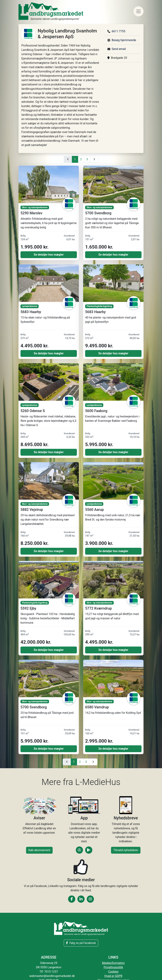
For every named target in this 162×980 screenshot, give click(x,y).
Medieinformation (113, 963)
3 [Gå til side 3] (87, 159)
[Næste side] (94, 159)
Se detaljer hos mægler (49, 255)
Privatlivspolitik (113, 967)
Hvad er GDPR (113, 976)
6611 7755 (119, 31)
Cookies (113, 972)
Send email (119, 49)
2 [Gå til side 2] (81, 159)
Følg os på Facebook (81, 943)
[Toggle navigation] (138, 11)
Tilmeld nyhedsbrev (126, 850)
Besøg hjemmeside (124, 40)
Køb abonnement (39, 850)
